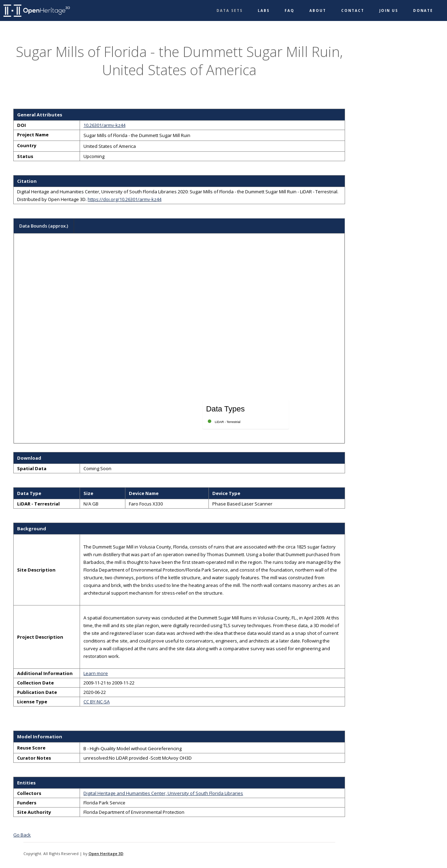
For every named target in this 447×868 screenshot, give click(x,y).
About (318, 10)
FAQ (290, 10)
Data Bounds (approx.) (44, 226)
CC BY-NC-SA (97, 702)
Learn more (96, 673)
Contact (353, 10)
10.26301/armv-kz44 (104, 125)
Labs (264, 10)
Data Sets (230, 10)
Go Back (22, 835)
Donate (423, 10)
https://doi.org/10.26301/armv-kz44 (124, 199)
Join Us (389, 10)
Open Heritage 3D (106, 853)
